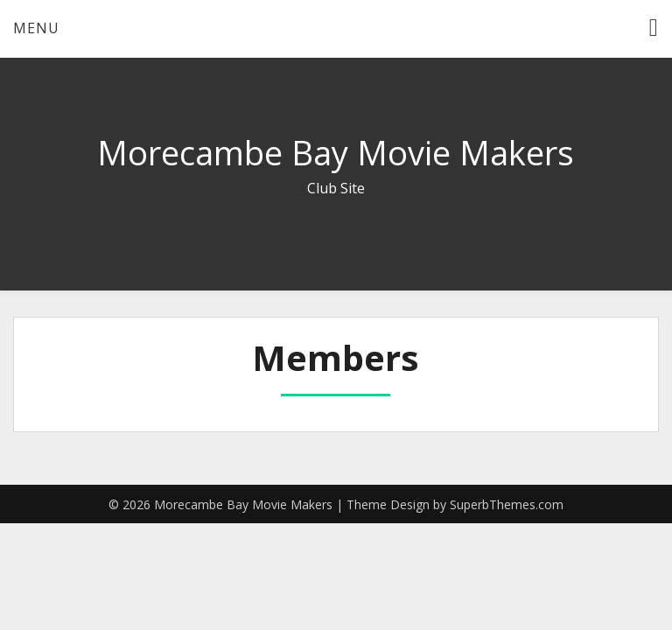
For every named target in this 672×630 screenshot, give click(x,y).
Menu (36, 28)
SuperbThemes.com (507, 504)
